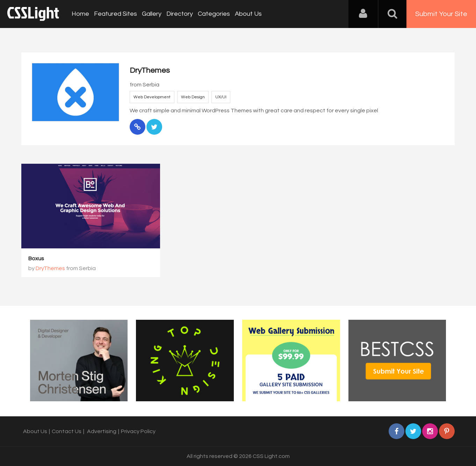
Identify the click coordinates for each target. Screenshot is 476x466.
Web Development (152, 97)
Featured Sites (116, 14)
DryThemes (50, 268)
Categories (214, 14)
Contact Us (67, 431)
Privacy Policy (138, 431)
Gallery (152, 14)
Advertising (102, 431)
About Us (248, 14)
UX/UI (221, 97)
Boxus (36, 259)
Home (80, 14)
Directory (180, 14)
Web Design (193, 97)
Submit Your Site (441, 14)
